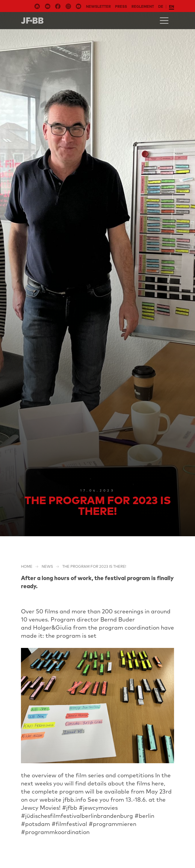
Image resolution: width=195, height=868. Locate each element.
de (161, 6)
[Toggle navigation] (164, 21)
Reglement (143, 6)
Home (27, 566)
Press (121, 6)
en (171, 6)
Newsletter (98, 6)
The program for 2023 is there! (94, 566)
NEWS (47, 566)
